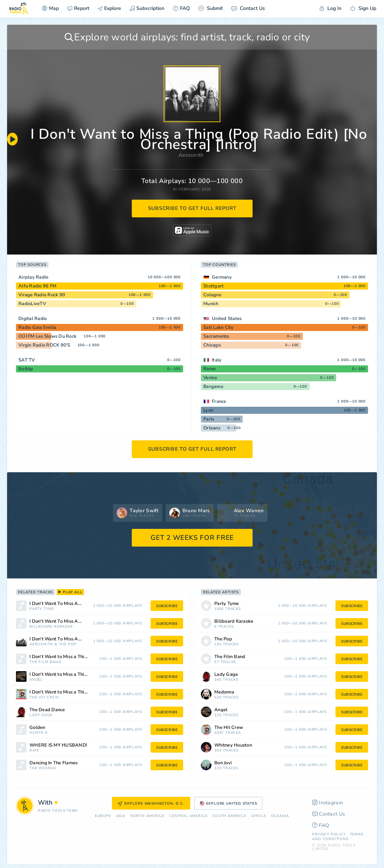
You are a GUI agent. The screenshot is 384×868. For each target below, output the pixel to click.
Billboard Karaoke (51, 627)
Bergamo (213, 387)
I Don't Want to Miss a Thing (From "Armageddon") (67, 657)
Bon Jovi (223, 763)
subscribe (167, 606)
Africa (259, 816)
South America (229, 816)
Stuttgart (213, 286)
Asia (121, 816)
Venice (210, 378)
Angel (36, 680)
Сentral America (188, 816)
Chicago (212, 345)
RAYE (34, 751)
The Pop (68, 644)
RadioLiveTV (32, 304)
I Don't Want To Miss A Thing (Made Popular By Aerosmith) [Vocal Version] (64, 621)
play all (70, 592)
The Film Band (45, 662)
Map (50, 8)
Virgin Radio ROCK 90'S (44, 345)
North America (147, 816)
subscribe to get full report (192, 208)
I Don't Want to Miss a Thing (60, 675)
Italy (217, 360)
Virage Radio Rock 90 (42, 295)
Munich (211, 304)
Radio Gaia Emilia (37, 327)
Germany (222, 277)
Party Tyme (42, 609)
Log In (331, 8)
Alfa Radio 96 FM (37, 286)
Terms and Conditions (338, 837)
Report (78, 8)
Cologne (212, 295)
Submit (211, 8)
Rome (210, 369)
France (219, 401)
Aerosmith (191, 155)
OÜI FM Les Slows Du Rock (47, 336)
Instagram (327, 803)
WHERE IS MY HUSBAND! (58, 745)
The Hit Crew (44, 698)
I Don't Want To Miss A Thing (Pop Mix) (64, 639)
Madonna (224, 692)
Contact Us (248, 8)
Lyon (208, 410)
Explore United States (228, 804)
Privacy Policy (329, 834)
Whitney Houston (233, 745)
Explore (109, 8)
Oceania (280, 816)
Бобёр (26, 369)
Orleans (212, 428)
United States (227, 319)
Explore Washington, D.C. (151, 804)
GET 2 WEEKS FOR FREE (192, 538)
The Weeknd (43, 768)
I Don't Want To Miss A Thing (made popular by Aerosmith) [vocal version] (64, 604)
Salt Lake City (219, 327)
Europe (103, 816)
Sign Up (363, 8)
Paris (209, 419)
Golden (37, 728)
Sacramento (216, 336)
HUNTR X (39, 733)
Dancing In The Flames (53, 763)
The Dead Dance (47, 710)
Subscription (147, 8)
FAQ (181, 8)
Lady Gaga (41, 715)
